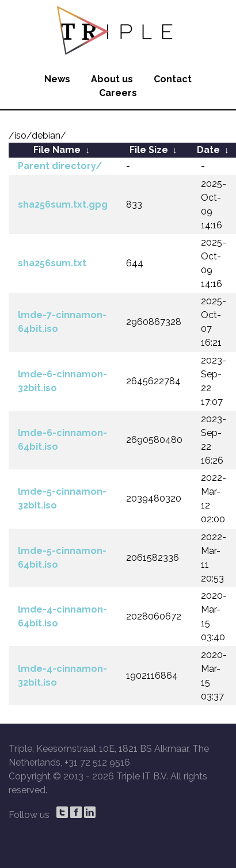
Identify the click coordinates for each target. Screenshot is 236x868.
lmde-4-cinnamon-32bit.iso (62, 676)
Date (208, 150)
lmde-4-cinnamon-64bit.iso (62, 616)
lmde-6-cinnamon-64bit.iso (62, 440)
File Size (149, 150)
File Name (57, 150)
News (57, 79)
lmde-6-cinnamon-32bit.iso (62, 381)
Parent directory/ (60, 166)
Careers (118, 93)
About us (112, 79)
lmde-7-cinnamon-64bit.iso (62, 322)
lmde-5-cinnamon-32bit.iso (62, 498)
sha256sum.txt (52, 263)
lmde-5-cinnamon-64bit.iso (62, 558)
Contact (173, 79)
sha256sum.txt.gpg (63, 204)
